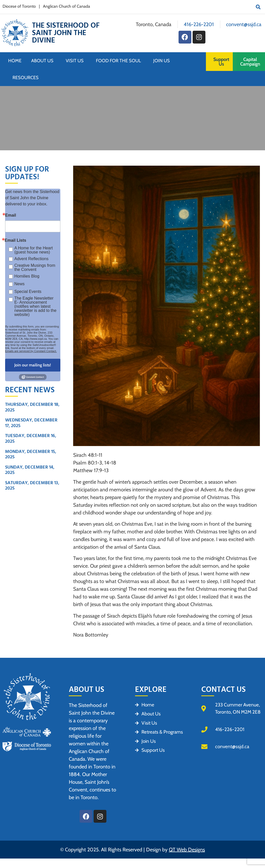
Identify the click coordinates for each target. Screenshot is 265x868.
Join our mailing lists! (33, 365)
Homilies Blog (27, 276)
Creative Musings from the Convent (35, 268)
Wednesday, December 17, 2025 (31, 423)
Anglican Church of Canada (67, 6)
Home (15, 61)
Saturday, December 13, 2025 (32, 486)
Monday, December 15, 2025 (31, 454)
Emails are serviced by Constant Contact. (31, 351)
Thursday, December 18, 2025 (32, 407)
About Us (44, 61)
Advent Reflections (31, 259)
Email (11, 215)
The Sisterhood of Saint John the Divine (66, 33)
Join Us (163, 61)
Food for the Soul (120, 61)
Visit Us (76, 61)
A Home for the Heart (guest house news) (34, 250)
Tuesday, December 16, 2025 (31, 438)
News (19, 284)
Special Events (28, 292)
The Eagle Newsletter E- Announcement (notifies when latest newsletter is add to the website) (35, 306)
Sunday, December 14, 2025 (30, 470)
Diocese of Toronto (19, 6)
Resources (26, 78)
